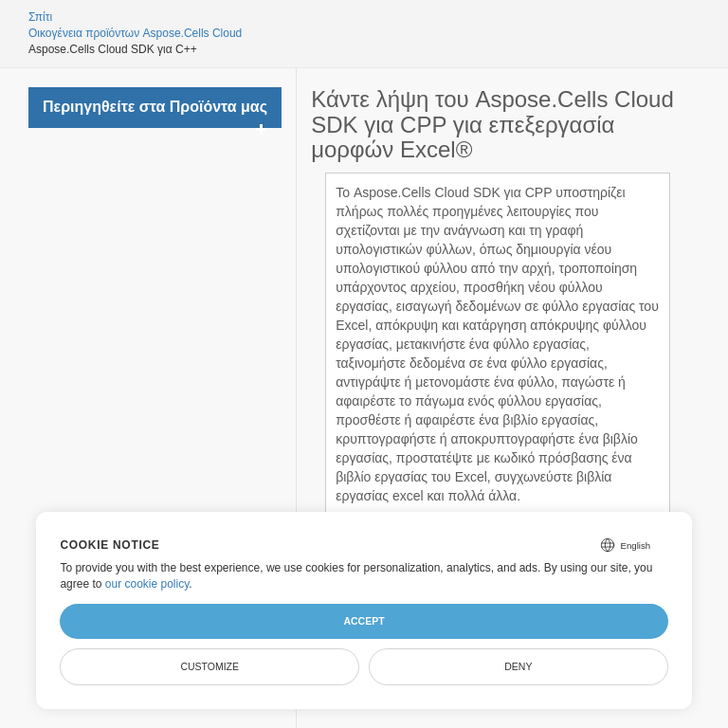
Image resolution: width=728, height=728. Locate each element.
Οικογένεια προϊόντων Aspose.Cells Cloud (135, 33)
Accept (364, 621)
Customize (209, 666)
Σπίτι (40, 17)
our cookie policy (147, 584)
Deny (518, 666)
